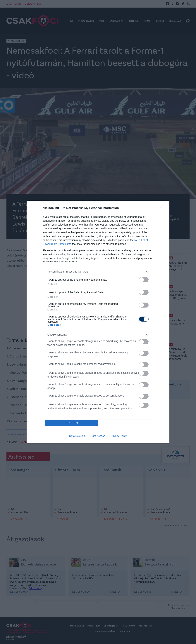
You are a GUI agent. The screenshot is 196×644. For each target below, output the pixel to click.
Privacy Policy (119, 436)
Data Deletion (77, 436)
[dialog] (98, 322)
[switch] (144, 280)
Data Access (98, 436)
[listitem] (98, 272)
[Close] (162, 208)
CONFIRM (71, 423)
